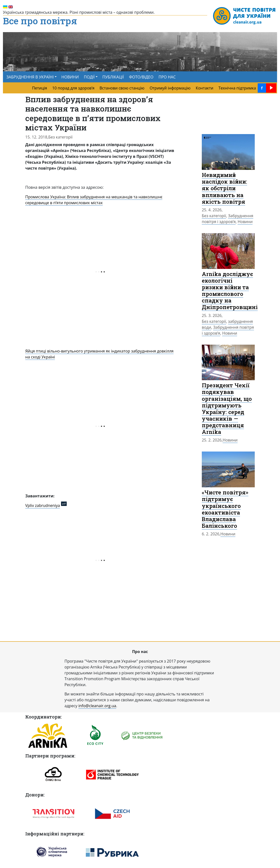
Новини (245, 222)
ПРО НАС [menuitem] (167, 77)
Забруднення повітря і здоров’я (228, 219)
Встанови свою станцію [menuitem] (122, 88)
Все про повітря (40, 21)
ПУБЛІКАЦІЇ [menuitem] (113, 77)
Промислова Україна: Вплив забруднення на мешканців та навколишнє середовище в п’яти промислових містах (94, 200)
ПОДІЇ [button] (89, 77)
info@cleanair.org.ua (97, 706)
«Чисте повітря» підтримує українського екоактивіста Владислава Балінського (225, 509)
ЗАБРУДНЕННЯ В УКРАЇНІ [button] (30, 77)
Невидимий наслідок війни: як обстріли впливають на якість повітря (224, 188)
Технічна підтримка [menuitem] (237, 88)
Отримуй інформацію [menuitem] (170, 88)
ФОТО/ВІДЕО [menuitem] (141, 77)
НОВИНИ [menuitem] (70, 77)
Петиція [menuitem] (40, 88)
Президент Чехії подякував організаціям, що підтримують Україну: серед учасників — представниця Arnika (227, 408)
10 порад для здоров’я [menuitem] (73, 88)
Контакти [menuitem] (204, 88)
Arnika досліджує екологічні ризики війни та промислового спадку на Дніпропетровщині (230, 290)
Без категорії (60, 137)
